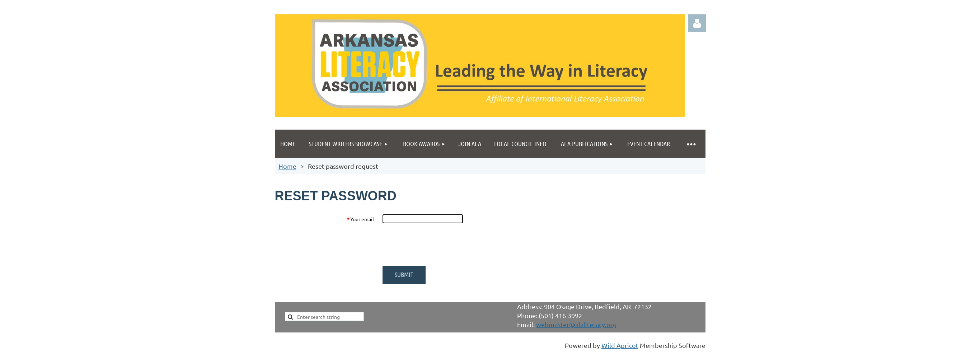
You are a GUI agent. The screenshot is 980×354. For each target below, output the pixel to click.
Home (287, 166)
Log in (697, 23)
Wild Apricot (620, 345)
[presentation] (437, 244)
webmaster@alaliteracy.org (576, 324)
